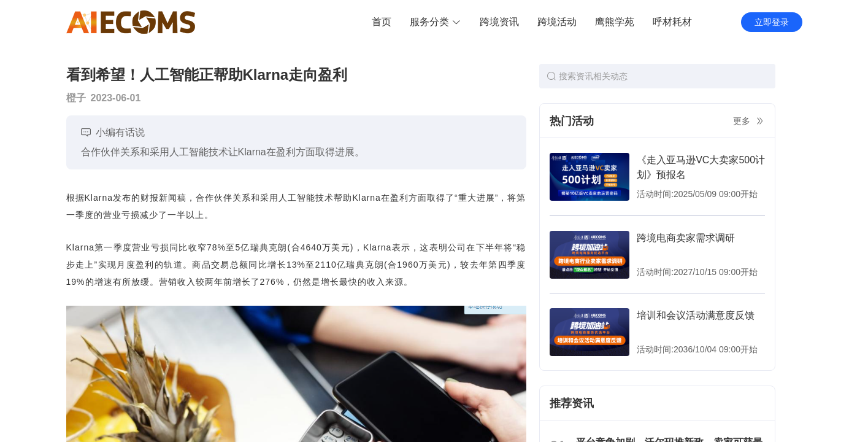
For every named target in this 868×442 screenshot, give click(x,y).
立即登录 (772, 22)
